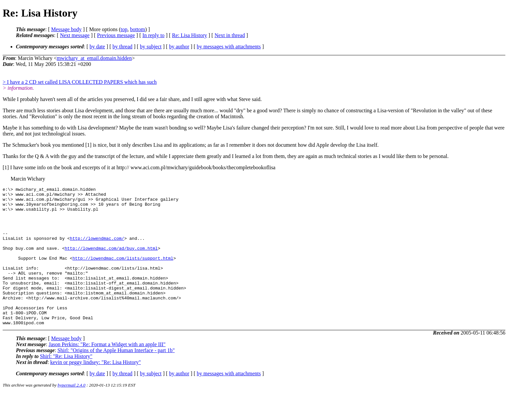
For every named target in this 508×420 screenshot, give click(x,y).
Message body (66, 29)
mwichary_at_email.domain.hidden (94, 58)
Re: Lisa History (190, 35)
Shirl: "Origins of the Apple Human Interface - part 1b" (116, 377)
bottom (137, 29)
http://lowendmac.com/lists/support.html (123, 272)
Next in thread (230, 35)
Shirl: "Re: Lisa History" (66, 383)
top (124, 29)
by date (97, 47)
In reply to (154, 35)
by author (179, 47)
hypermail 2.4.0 (72, 412)
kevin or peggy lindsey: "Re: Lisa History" (96, 389)
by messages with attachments (229, 47)
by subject (151, 47)
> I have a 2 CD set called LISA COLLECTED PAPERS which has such (80, 82)
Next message (75, 35)
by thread (123, 47)
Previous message (116, 35)
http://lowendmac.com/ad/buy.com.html (111, 260)
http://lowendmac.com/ (97, 248)
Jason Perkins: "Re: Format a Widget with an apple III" (107, 371)
